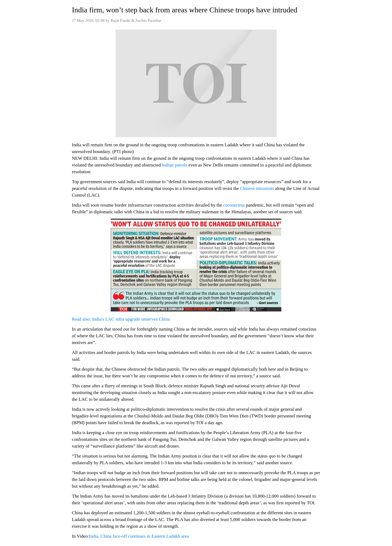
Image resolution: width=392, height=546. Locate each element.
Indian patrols (175, 165)
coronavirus (234, 205)
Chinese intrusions (257, 188)
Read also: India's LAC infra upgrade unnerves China (121, 319)
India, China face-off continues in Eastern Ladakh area (139, 536)
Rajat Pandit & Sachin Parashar (136, 20)
